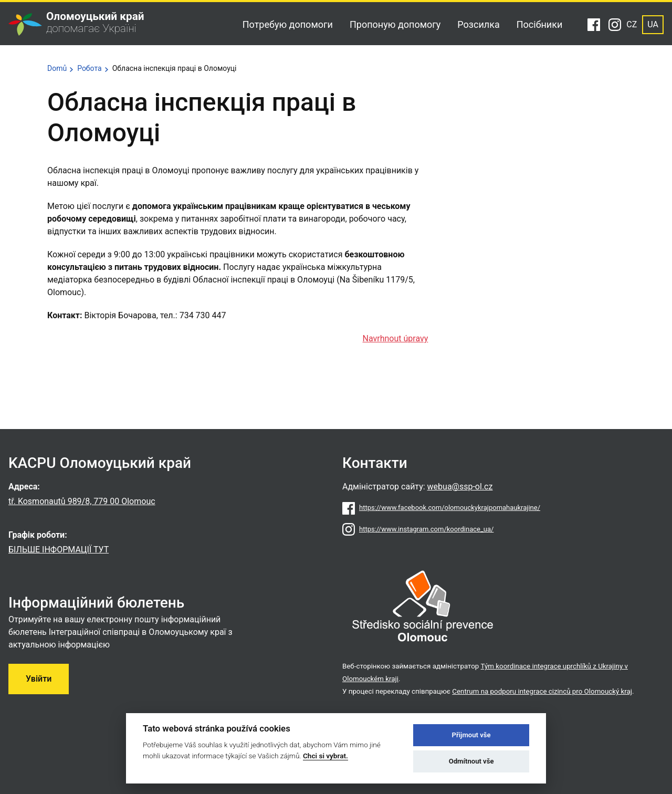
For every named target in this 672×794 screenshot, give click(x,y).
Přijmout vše (471, 735)
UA (653, 24)
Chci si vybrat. (325, 756)
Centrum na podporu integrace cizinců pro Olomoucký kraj (542, 691)
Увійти (39, 679)
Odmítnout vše (471, 761)
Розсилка (478, 24)
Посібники (540, 24)
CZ (632, 24)
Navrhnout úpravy (396, 338)
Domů (57, 68)
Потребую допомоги (288, 24)
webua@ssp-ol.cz (460, 487)
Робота (90, 68)
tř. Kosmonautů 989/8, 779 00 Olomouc (82, 501)
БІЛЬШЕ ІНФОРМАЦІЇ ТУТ (59, 550)
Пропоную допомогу (395, 24)
